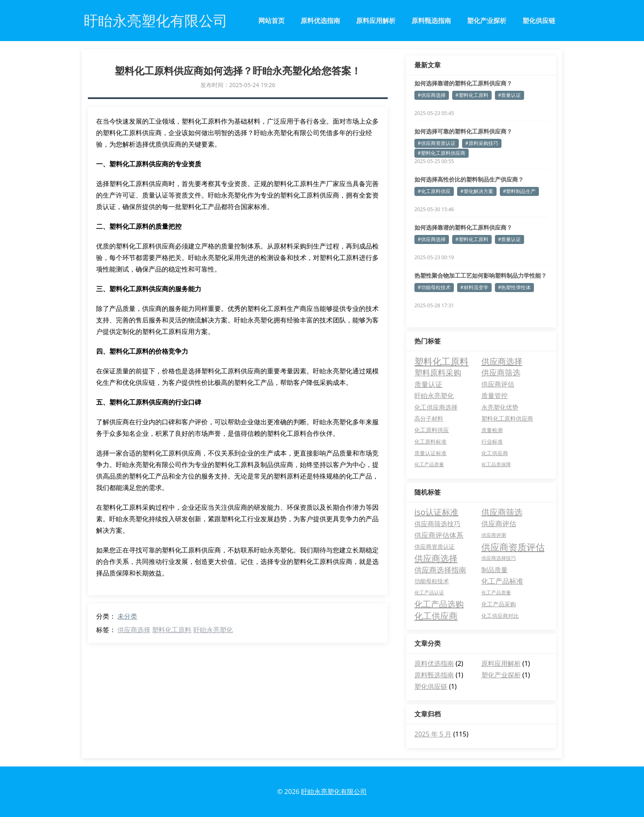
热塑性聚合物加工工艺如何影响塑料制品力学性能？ (481, 275)
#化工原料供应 (434, 191)
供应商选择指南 (440, 570)
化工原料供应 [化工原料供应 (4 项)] (432, 430)
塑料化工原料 (172, 630)
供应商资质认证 (435, 547)
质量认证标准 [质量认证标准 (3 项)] (430, 453)
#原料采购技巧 (482, 143)
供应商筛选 (502, 512)
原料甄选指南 (431, 21)
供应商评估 (499, 524)
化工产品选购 (439, 604)
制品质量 (494, 570)
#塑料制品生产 (520, 191)
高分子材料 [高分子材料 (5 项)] (429, 418)
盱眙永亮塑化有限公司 (334, 792)
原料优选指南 (320, 21)
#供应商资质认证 (437, 143)
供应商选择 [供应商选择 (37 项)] (502, 361)
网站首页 (271, 21)
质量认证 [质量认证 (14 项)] (428, 384)
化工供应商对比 (500, 616)
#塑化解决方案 (477, 191)
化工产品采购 (499, 604)
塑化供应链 (539, 21)
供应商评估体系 (439, 535)
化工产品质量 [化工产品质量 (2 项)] (429, 464)
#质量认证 (510, 95)
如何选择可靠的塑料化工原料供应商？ (463, 131)
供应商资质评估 (513, 547)
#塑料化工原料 (472, 95)
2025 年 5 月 (433, 734)
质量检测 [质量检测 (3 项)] (492, 430)
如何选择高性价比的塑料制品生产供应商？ (469, 179)
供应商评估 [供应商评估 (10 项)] (498, 384)
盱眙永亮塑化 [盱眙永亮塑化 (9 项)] (434, 396)
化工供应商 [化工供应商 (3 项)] (495, 453)
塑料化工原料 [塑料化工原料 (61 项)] (442, 361)
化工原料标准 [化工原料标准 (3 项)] (430, 442)
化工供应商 (436, 616)
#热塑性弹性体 (515, 287)
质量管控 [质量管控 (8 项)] (494, 396)
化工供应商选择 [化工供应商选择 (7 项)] (436, 407)
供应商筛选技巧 (437, 524)
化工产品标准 (502, 581)
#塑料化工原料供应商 (442, 153)
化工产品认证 (429, 593)
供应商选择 (134, 630)
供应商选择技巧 (499, 558)
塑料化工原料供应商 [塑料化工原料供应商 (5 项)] (507, 418)
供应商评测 (494, 535)
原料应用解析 (376, 21)
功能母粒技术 (432, 581)
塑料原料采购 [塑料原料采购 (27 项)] (438, 372)
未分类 (127, 616)
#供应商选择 (432, 95)
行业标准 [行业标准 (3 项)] (492, 442)
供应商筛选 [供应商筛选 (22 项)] (501, 372)
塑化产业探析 (487, 21)
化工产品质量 (496, 593)
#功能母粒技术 (434, 287)
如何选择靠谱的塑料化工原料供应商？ (463, 83)
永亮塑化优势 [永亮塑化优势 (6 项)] (500, 407)
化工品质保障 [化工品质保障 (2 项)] (496, 464)
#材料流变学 (474, 287)
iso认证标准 (436, 512)
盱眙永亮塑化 (213, 630)
